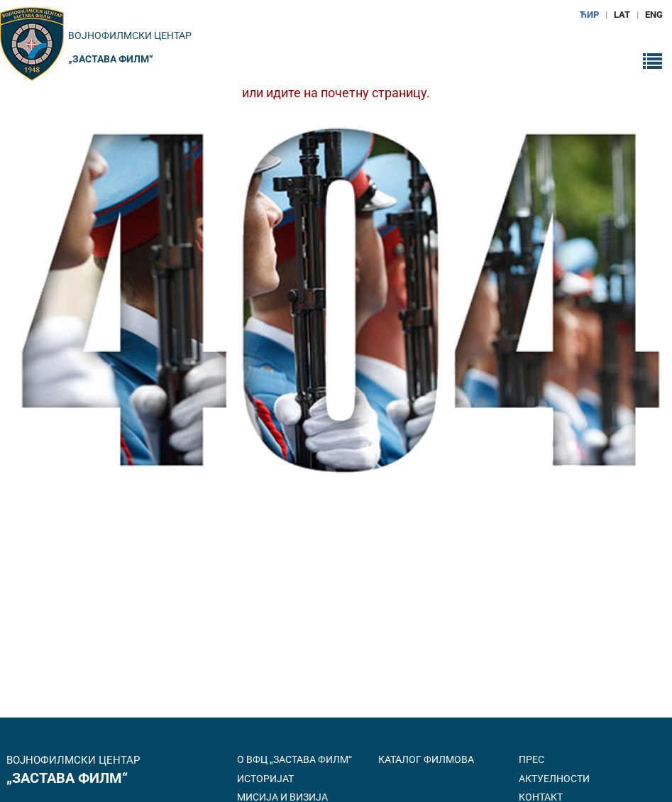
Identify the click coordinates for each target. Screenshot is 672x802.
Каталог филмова (426, 759)
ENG (654, 15)
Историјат (265, 779)
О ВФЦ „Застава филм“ (294, 759)
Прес (531, 759)
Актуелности (554, 779)
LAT (622, 15)
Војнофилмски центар (130, 35)
